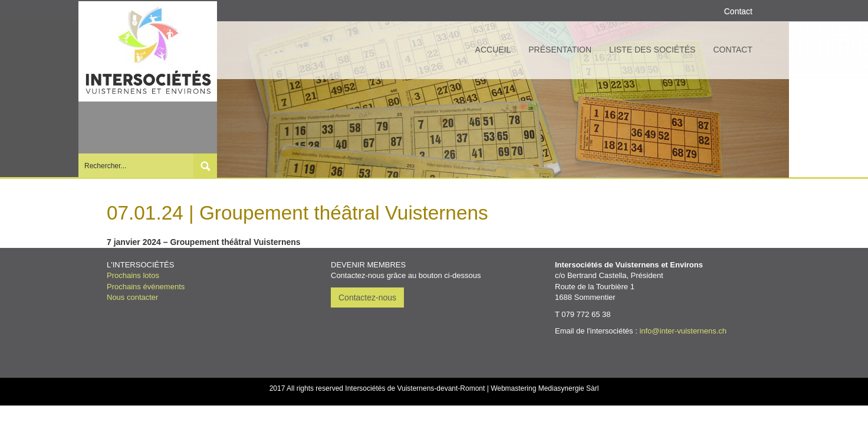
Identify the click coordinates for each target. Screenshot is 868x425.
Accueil (493, 50)
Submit (205, 166)
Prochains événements (146, 287)
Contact (733, 50)
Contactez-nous (367, 297)
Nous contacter (132, 297)
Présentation (560, 50)
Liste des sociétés (652, 50)
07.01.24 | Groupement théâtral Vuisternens (297, 213)
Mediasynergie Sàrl (569, 388)
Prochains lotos (133, 275)
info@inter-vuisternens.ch (683, 331)
